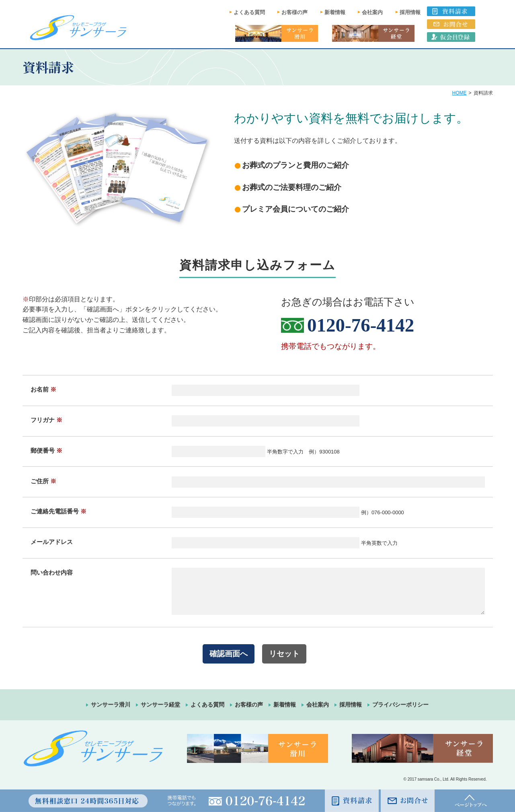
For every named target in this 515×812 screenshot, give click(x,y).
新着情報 (335, 12)
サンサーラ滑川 (111, 705)
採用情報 (410, 12)
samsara (425, 779)
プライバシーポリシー (400, 705)
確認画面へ (229, 654)
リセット (284, 654)
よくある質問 (249, 12)
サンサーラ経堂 (160, 705)
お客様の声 (294, 12)
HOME (459, 93)
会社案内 (372, 12)
